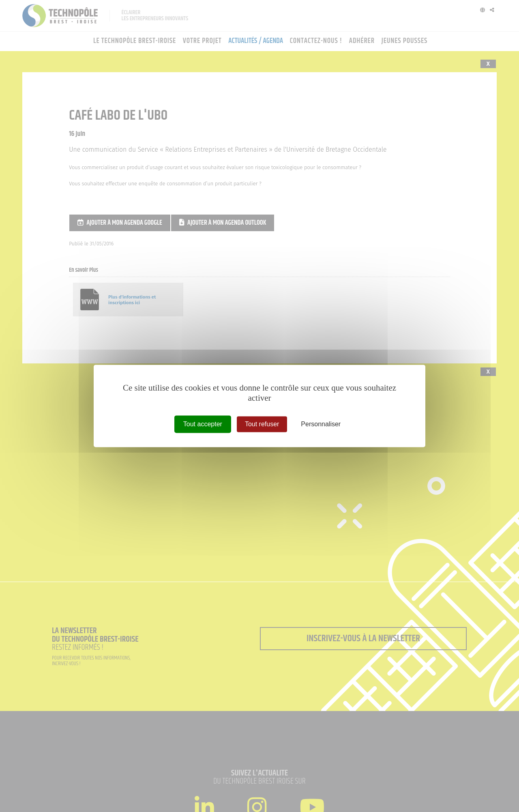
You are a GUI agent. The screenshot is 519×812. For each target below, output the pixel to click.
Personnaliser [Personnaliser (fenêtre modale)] (321, 424)
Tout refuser (262, 424)
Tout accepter (203, 424)
